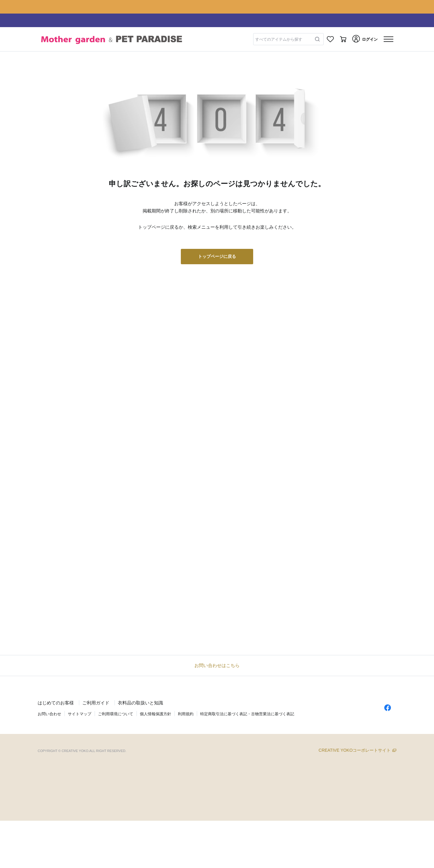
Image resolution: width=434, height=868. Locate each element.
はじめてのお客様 (56, 703)
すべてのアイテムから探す (279, 39)
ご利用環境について (116, 714)
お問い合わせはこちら (217, 665)
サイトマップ (80, 714)
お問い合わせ (49, 714)
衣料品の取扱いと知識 (140, 703)
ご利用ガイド (96, 703)
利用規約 (186, 714)
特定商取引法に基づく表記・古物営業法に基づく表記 (247, 714)
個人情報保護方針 (156, 714)
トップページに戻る (217, 256)
